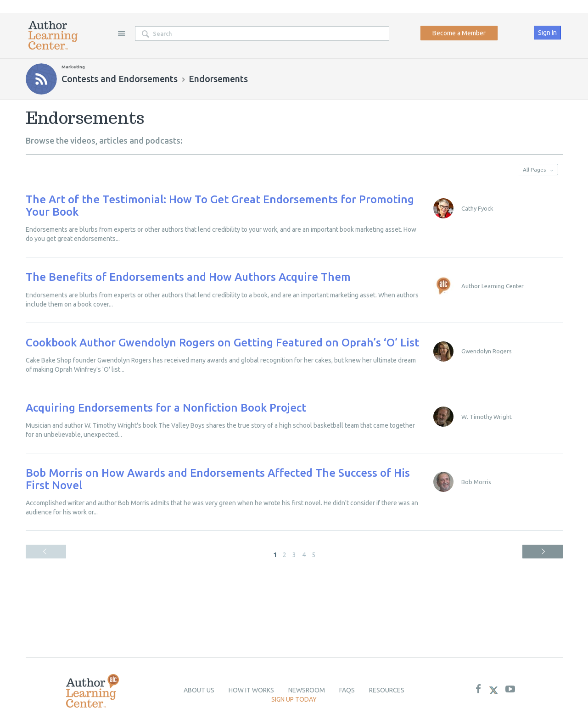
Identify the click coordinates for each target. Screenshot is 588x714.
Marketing (73, 67)
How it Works (251, 690)
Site (122, 33)
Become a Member (459, 33)
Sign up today (294, 699)
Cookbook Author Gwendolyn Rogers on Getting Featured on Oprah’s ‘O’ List (222, 343)
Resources (387, 690)
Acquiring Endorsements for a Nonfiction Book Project (166, 408)
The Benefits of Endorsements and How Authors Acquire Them (188, 277)
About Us (199, 690)
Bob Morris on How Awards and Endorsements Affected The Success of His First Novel (218, 479)
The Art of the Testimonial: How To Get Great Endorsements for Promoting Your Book (220, 205)
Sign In (547, 33)
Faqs (347, 690)
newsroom (307, 690)
